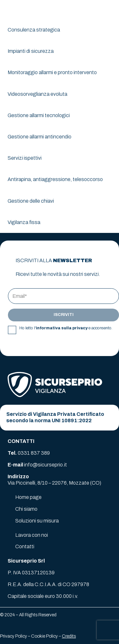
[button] (110, 10)
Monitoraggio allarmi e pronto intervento (52, 72)
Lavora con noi (32, 535)
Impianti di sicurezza (31, 51)
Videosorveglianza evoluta (37, 94)
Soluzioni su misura (37, 521)
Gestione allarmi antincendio (40, 137)
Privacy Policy (13, 636)
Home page (28, 497)
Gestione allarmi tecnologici (39, 115)
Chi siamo (26, 509)
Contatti (25, 546)
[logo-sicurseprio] (29, 10)
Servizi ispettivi (25, 158)
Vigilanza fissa (24, 222)
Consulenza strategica (34, 30)
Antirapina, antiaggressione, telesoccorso (55, 179)
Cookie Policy (44, 636)
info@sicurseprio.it (46, 465)
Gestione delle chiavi (31, 201)
